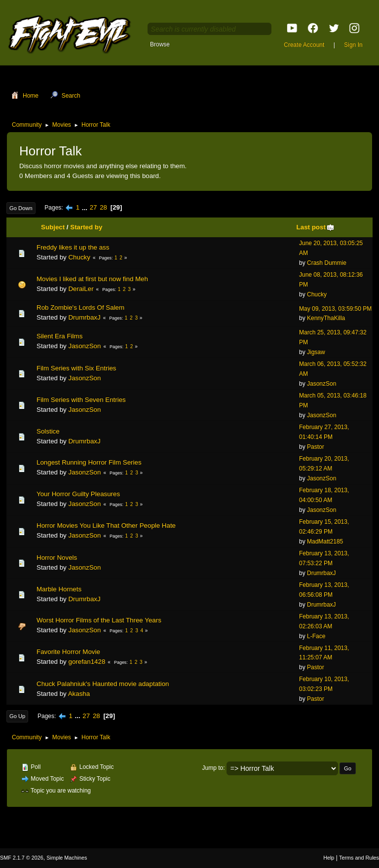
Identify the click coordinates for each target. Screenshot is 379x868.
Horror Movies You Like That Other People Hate (106, 525)
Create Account (304, 45)
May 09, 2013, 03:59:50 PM (335, 309)
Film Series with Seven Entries (81, 400)
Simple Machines (67, 858)
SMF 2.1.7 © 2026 (22, 858)
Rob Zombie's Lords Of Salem (80, 307)
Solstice (48, 431)
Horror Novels (57, 558)
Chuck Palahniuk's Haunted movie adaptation (103, 684)
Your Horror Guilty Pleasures (78, 494)
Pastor (316, 447)
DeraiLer (81, 289)
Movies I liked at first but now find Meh (92, 279)
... (86, 207)
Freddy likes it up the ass (73, 247)
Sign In (353, 45)
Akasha (79, 694)
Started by (86, 227)
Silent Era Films (59, 336)
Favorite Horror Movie (68, 652)
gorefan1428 (87, 662)
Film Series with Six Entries (76, 368)
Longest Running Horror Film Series (89, 462)
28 (103, 207)
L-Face (316, 636)
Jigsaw (316, 352)
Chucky (79, 257)
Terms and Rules (359, 858)
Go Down (21, 208)
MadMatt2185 (325, 542)
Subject (53, 227)
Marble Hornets (59, 589)
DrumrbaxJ (84, 317)
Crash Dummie (327, 263)
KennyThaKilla (326, 318)
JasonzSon (84, 346)
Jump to (213, 768)
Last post (316, 227)
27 (94, 207)
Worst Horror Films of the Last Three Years (99, 620)
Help (329, 858)
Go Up (17, 716)
